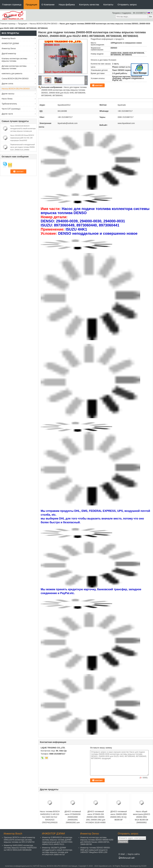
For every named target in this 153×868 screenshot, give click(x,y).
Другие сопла (7, 84)
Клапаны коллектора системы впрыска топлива (14, 60)
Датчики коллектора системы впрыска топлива (14, 67)
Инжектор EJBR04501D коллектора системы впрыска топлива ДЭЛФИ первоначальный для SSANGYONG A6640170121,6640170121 (57, 841)
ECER (144, 866)
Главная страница (12, 5)
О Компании (48, 5)
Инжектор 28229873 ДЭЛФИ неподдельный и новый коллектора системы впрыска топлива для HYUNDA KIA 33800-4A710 (57, 851)
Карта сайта (134, 854)
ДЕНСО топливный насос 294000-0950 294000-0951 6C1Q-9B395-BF (118, 816)
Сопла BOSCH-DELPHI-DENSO (15, 79)
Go (150, 17)
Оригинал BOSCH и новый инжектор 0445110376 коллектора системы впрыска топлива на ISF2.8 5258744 (19, 840)
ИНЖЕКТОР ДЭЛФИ (10, 43)
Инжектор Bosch (9, 38)
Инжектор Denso (9, 49)
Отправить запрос (127, 5)
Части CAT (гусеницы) (11, 109)
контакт (99, 85)
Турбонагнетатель (9, 104)
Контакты (108, 5)
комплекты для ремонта (12, 74)
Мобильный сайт (127, 858)
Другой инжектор (9, 54)
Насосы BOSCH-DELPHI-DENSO (44, 24)
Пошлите (123, 842)
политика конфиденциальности (18, 866)
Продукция (31, 5)
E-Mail (122, 854)
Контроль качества (89, 5)
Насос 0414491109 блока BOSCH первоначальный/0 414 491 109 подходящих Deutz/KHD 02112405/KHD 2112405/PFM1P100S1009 (22, 140)
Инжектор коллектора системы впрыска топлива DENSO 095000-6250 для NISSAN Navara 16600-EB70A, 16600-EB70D (97, 841)
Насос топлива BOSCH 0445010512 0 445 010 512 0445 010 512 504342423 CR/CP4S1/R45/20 (50, 817)
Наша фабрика (67, 5)
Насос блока (7, 99)
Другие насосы (8, 94)
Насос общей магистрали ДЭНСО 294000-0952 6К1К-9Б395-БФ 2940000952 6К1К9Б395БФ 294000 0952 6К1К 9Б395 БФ (142, 820)
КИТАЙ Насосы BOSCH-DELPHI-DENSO (50, 866)
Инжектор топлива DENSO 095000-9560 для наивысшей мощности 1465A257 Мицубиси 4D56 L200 (95, 850)
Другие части (7, 114)
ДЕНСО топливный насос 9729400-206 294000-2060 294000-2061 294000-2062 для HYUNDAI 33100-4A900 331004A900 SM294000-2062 (96, 820)
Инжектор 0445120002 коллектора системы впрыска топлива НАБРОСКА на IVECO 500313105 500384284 (20, 848)
